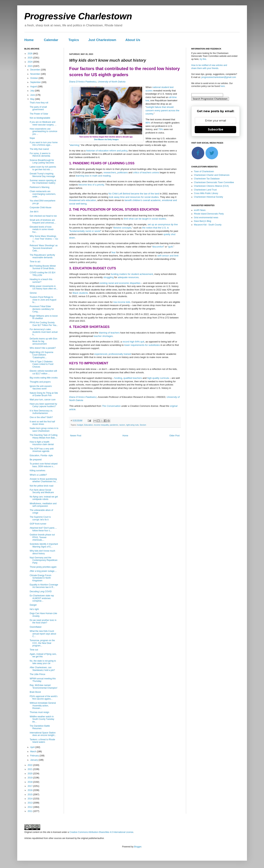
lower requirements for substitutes (142, 345)
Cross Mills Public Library (206, 193)
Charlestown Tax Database (207, 179)
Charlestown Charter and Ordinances (212, 175)
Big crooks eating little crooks (44, 378)
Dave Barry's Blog (203, 221)
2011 (30, 811)
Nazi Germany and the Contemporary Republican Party (43, 560)
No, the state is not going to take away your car (43, 662)
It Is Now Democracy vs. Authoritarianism (41, 412)
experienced (101, 354)
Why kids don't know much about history (42, 552)
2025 (30, 58)
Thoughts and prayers (40, 382)
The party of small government (38, 108)
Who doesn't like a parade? (43, 348)
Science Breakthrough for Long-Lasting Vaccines (42, 161)
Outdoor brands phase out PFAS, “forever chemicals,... (42, 537)
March (33, 752)
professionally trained (120, 354)
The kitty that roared (39, 149)
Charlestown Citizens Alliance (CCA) (211, 186)
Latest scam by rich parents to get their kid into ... (43, 168)
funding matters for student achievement (132, 274)
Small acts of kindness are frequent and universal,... (43, 221)
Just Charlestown (102, 40)
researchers (110, 172)
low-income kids (122, 302)
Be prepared (36, 460)
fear (114, 252)
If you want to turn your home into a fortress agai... (44, 144)
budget (80, 425)
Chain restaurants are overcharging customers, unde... (43, 194)
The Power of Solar (39, 114)
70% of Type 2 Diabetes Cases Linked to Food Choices (41, 364)
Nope (32, 138)
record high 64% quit (133, 342)
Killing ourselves (37, 471)
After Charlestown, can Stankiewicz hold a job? (42, 669)
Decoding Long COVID (41, 592)
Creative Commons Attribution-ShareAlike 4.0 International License (101, 832)
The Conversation (111, 406)
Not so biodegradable (40, 118)
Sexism (143, 425)
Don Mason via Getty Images (106, 139)
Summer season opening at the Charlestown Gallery (43, 182)
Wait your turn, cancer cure (43, 400)
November (35, 74)
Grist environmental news (206, 218)
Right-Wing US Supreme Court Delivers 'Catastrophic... (41, 355)
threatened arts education (83, 200)
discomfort (158, 247)
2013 (30, 803)
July (32, 91)
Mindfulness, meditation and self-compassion (43, 505)
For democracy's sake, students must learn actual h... (44, 332)
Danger (33, 605)
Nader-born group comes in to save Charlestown (44, 430)
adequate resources (128, 277)
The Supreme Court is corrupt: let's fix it (40, 518)
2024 (30, 62)
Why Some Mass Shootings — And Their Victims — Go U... (44, 239)
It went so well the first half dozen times (42, 423)
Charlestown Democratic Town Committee (214, 182)
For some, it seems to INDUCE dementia (40, 155)
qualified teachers (133, 378)
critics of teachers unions (146, 172)
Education (88, 425)
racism (122, 425)
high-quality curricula (158, 378)
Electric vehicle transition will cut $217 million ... (43, 372)
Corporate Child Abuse (40, 208)
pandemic (114, 425)
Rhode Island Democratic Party (209, 214)
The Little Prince (37, 674)
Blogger (138, 847)
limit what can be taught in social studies (145, 219)
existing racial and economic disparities (120, 283)
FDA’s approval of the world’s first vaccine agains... (44, 698)
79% (161, 129)
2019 (30, 778)
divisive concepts (122, 228)
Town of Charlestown (204, 171)
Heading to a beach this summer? (41, 281)
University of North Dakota (112, 82)
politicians (123, 172)
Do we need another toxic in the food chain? (43, 621)
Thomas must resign (39, 712)
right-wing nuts (132, 425)
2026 (30, 54)
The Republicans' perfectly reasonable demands (42, 256)
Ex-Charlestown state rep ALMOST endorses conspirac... (42, 598)
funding (118, 378)
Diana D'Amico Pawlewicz (83, 82)
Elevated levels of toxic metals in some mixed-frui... (42, 229)
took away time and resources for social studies (134, 197)
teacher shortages (103, 336)
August (34, 87)
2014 (30, 799)
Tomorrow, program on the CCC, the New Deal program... (42, 643)
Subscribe (216, 129)
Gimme (33, 293)
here (223, 86)
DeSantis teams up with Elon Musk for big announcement (43, 341)
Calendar (51, 40)
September (36, 82)
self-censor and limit (168, 256)
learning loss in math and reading (93, 176)
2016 (30, 790)
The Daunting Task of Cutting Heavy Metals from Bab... (44, 436)
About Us (133, 40)
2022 (30, 765)
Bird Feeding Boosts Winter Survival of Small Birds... (43, 267)
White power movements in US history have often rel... (44, 287)
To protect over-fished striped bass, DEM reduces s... (44, 465)
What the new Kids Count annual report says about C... (43, 634)
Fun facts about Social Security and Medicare (42, 491)
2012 (30, 807)
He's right (34, 609)
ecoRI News (200, 210)
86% (148, 123)
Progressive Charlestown (78, 16)
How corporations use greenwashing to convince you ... (43, 131)
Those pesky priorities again (43, 567)
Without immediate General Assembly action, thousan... (43, 706)
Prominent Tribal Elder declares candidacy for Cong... (42, 309)
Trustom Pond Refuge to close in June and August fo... (43, 300)
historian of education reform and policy (107, 151)
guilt (170, 247)
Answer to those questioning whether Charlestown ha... (43, 480)
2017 (30, 786)
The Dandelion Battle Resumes (40, 727)
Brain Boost (35, 692)
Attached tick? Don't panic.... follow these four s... (43, 529)
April (33, 747)
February (35, 756)
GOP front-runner (38, 524)
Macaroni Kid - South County (208, 225)
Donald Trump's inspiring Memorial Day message (42, 175)
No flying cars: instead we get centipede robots (44, 498)
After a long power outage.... (43, 571)
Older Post (175, 436)
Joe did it (34, 212)
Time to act (35, 262)
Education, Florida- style (41, 456)
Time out (34, 650)
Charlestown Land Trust (205, 190)
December (35, 70)
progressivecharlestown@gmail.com (219, 77)
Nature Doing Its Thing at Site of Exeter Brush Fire (44, 394)
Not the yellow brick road (41, 486)
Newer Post (76, 436)
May (32, 99)
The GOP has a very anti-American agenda (42, 450)
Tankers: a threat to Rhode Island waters (42, 741)
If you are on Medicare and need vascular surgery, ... (43, 123)
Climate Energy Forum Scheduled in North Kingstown (40, 578)
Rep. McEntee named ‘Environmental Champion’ (44, 686)
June (33, 95)
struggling (108, 277)
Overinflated (35, 627)
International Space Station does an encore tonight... (43, 734)
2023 (30, 66)
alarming (75, 145)
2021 (30, 769)
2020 (30, 774)
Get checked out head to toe (43, 216)
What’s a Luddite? (38, 475)
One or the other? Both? (41, 417)
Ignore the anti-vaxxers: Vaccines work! (41, 387)
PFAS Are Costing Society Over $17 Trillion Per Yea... (44, 324)
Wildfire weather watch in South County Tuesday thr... (42, 719)
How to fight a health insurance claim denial (42, 443)
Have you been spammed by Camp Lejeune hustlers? (43, 405)
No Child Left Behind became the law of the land (134, 194)
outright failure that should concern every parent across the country (162, 110)
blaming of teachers (109, 333)
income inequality (101, 425)
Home (29, 40)
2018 (30, 782)
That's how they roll (39, 103)
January (34, 760)
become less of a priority (91, 185)
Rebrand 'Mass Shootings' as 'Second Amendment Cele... (44, 248)
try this (203, 59)
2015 (30, 795)
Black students (80, 293)
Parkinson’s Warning (39, 187)
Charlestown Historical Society (209, 197)
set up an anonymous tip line (163, 224)
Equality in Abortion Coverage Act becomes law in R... (44, 586)
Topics (74, 40)
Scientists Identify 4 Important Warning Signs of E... (44, 545)
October (34, 78)
